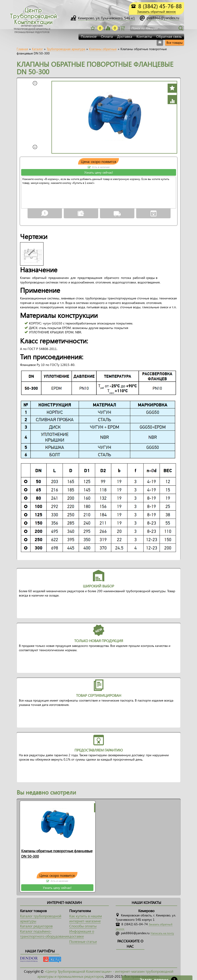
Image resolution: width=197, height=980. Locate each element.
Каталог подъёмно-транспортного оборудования (45, 934)
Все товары (175, 42)
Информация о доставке (82, 934)
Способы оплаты (83, 926)
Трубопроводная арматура (66, 49)
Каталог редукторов (36, 926)
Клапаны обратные (103, 49)
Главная (22, 49)
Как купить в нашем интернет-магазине (86, 918)
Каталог (37, 49)
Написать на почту (162, 933)
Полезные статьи (83, 941)
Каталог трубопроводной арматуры (41, 918)
